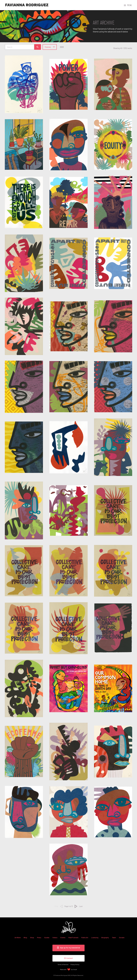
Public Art (85, 937)
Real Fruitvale (73, 937)
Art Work (18, 937)
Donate (122, 937)
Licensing (95, 937)
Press (39, 937)
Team (114, 937)
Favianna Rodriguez (27, 5)
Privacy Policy (75, 964)
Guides (47, 937)
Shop (32, 937)
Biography (105, 937)
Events (63, 937)
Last (81, 906)
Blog (25, 937)
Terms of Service (63, 964)
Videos (55, 937)
